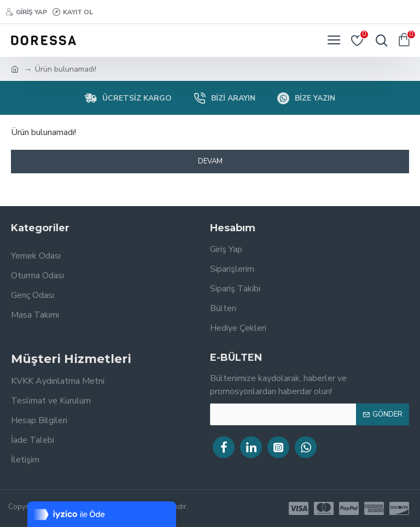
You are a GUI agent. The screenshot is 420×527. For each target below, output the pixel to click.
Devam (210, 161)
